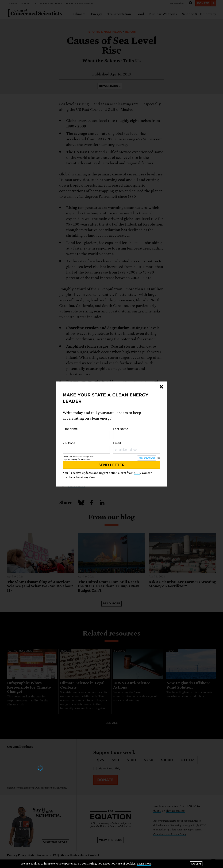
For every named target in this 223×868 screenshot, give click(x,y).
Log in (65, 459)
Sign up (74, 459)
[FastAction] (147, 458)
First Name (86, 433)
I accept (196, 864)
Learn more (144, 864)
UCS (137, 473)
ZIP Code (86, 448)
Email (137, 448)
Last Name (137, 433)
